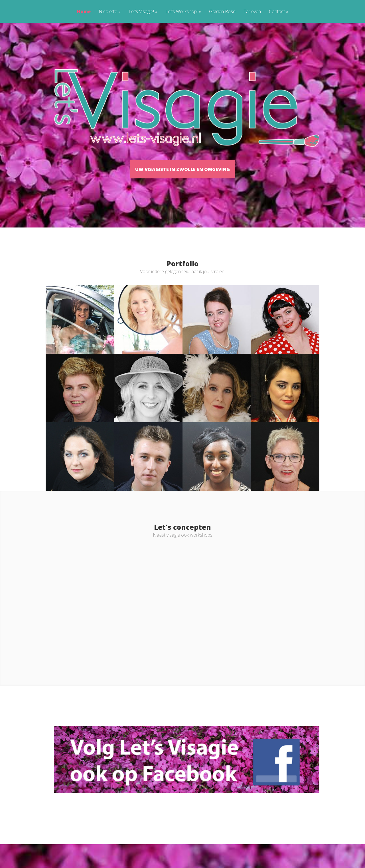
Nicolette (110, 12)
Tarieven (252, 12)
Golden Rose (222, 12)
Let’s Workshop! (183, 12)
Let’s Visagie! (143, 12)
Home (84, 12)
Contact (279, 12)
